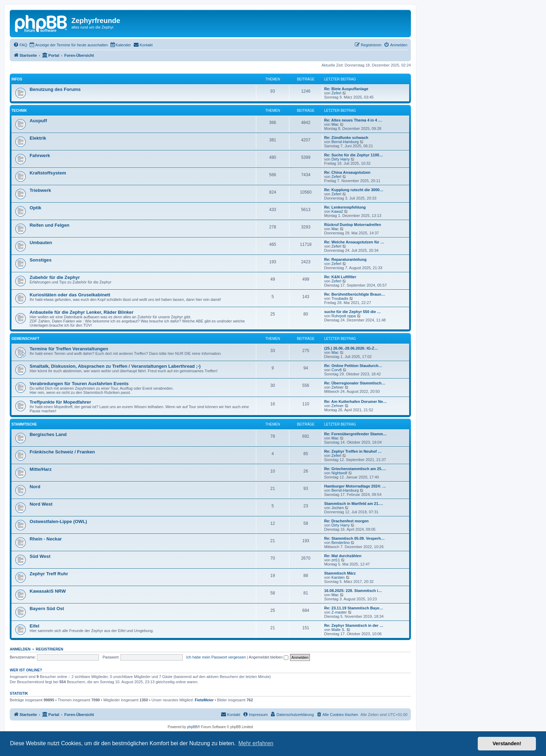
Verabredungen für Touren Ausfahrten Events (79, 384)
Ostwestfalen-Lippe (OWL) (58, 521)
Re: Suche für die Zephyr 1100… (354, 155)
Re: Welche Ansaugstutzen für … (354, 242)
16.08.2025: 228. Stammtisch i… (353, 591)
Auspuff (38, 121)
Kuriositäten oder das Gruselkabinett (70, 295)
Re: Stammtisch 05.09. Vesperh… (354, 538)
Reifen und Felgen (49, 225)
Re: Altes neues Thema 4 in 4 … (353, 120)
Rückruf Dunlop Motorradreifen (353, 225)
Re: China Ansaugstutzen (347, 172)
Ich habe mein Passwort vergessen (216, 657)
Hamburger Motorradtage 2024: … (355, 486)
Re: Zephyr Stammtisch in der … (354, 625)
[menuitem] (20, 45)
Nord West (41, 504)
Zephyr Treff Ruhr (49, 574)
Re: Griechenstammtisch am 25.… (355, 469)
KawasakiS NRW (48, 591)
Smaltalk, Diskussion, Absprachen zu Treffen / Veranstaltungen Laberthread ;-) (115, 366)
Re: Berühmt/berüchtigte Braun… (355, 294)
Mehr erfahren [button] (256, 743)
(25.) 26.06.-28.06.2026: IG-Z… (351, 348)
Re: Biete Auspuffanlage (346, 89)
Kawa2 (337, 211)
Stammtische (24, 424)
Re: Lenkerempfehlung (345, 207)
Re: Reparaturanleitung (345, 259)
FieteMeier (204, 700)
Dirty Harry (341, 159)
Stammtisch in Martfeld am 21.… (354, 504)
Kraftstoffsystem (48, 173)
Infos (17, 79)
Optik (36, 208)
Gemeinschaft (25, 339)
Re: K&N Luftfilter (340, 277)
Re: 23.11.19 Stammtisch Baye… (354, 608)
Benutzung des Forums (55, 89)
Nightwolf (339, 473)
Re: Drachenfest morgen (346, 521)
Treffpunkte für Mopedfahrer (60, 402)
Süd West (40, 556)
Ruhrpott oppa (344, 316)
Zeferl (336, 93)
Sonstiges (41, 260)
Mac (335, 124)
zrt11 (336, 560)
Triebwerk (40, 190)
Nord (35, 487)
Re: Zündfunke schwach (346, 138)
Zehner (338, 387)
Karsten (338, 577)
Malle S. (338, 630)
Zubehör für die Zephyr (55, 277)
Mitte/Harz (41, 469)
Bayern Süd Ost (47, 609)
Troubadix (340, 298)
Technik (19, 111)
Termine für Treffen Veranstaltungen (69, 349)
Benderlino (341, 543)
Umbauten (41, 243)
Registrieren (50, 649)
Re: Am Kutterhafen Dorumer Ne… (356, 402)
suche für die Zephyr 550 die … (353, 312)
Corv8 (337, 370)
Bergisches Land (48, 434)
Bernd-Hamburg (345, 142)
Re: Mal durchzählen (343, 556)
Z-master (339, 612)
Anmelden (20, 649)
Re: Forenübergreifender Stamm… (356, 434)
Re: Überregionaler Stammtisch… (355, 383)
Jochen (338, 508)
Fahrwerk (40, 155)
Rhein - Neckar (46, 539)
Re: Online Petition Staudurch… (353, 366)
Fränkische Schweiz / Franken (62, 452)
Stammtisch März (340, 573)
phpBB (192, 727)
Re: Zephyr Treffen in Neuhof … (353, 451)
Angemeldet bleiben (268, 657)
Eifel (34, 626)
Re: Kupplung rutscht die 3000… (354, 190)
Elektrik (38, 138)
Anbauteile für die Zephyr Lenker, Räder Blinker (81, 312)
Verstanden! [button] (507, 743)
